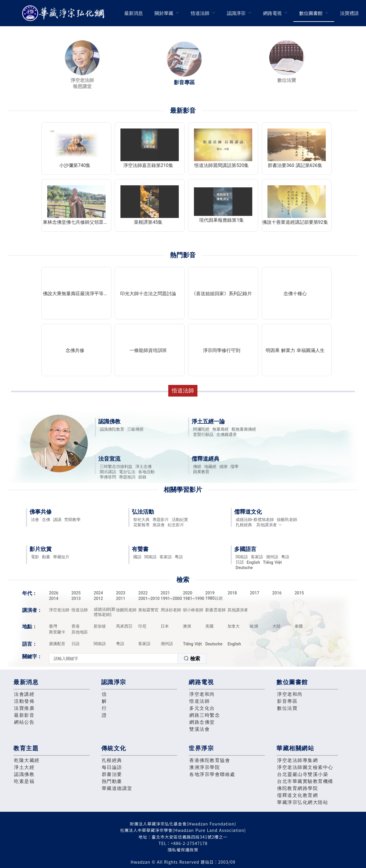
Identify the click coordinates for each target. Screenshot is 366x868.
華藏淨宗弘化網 (64, 13)
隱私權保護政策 (183, 850)
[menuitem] (134, 13)
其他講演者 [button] (269, 525)
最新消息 (134, 13)
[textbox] (113, 659)
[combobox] (128, 659)
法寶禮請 (349, 13)
